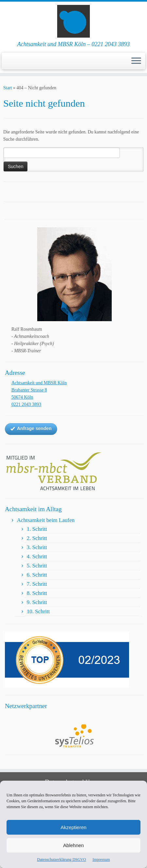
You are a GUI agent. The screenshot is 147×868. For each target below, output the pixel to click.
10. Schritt (38, 611)
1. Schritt (37, 529)
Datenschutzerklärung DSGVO (62, 859)
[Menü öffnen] (136, 61)
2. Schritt (37, 538)
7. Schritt (37, 584)
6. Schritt (37, 575)
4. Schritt (37, 556)
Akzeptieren (73, 827)
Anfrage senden (31, 429)
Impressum (101, 859)
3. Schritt (37, 547)
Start (8, 88)
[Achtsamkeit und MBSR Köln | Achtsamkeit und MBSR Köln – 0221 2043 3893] (73, 21)
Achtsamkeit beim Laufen (46, 520)
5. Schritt (37, 566)
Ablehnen (73, 845)
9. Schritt (37, 602)
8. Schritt (37, 593)
